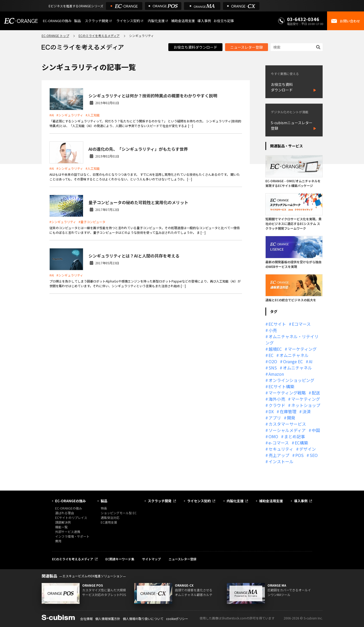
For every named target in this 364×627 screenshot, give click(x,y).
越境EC (275, 349)
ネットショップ (306, 405)
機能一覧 (61, 527)
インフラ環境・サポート (72, 536)
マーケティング (302, 349)
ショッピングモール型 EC (119, 513)
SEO (314, 455)
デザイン (308, 449)
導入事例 (204, 21)
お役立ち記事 (224, 21)
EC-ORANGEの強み (57, 21)
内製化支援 (156, 21)
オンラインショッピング (291, 380)
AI (311, 361)
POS (299, 455)
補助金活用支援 (183, 21)
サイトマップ (151, 559)
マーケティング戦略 (287, 393)
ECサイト (277, 324)
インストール (281, 461)
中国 (316, 430)
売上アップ (279, 455)
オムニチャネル (294, 355)
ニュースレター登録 (247, 47)
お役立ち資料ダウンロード (195, 47)
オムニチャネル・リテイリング (292, 340)
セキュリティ (281, 449)
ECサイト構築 (281, 386)
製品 (78, 21)
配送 (316, 393)
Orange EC (293, 361)
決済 (306, 411)
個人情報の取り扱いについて (143, 619)
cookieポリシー (177, 619)
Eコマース (301, 324)
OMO (273, 436)
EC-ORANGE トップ (55, 36)
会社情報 (86, 619)
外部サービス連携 (68, 532)
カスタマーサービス (287, 424)
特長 (104, 508)
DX (271, 411)
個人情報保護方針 (108, 619)
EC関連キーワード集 (120, 559)
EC (271, 355)
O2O (273, 361)
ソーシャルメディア (287, 430)
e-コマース (279, 443)
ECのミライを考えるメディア (99, 36)
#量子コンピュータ (92, 222)
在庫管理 (288, 411)
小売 (273, 330)
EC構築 (301, 443)
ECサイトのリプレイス (71, 518)
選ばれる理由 (65, 513)
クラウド (277, 405)
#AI (52, 115)
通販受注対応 (110, 518)
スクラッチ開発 (97, 21)
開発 (291, 418)
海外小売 (277, 399)
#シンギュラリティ (70, 115)
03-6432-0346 (303, 19)
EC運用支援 (109, 522)
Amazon (276, 374)
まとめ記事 (295, 436)
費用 (58, 541)
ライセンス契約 (128, 21)
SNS (273, 368)
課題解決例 (63, 522)
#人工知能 (93, 115)
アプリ (275, 418)
